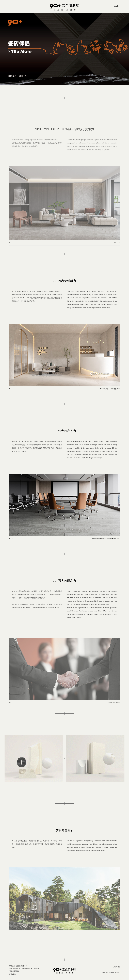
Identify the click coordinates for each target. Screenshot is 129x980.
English (117, 6)
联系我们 (12, 974)
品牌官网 (117, 967)
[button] (62, 83)
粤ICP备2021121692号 (111, 972)
